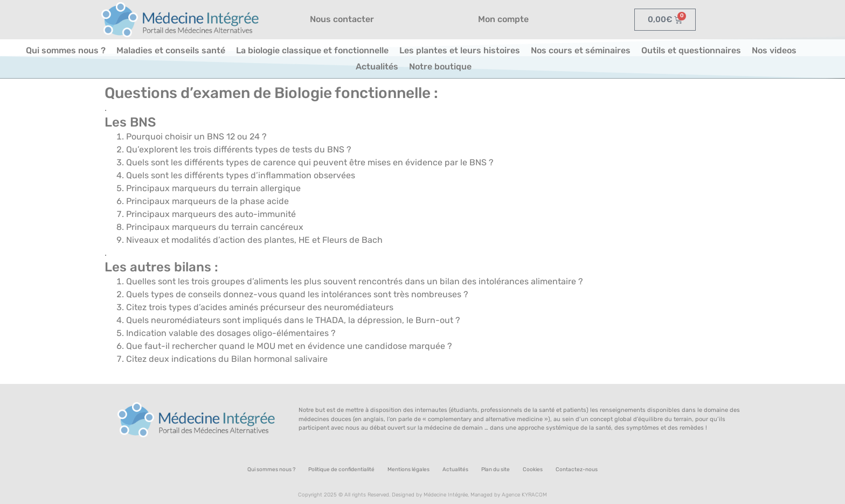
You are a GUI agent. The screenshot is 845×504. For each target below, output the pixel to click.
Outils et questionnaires (691, 50)
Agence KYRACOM (524, 495)
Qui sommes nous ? (66, 50)
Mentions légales (408, 470)
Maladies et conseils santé (171, 50)
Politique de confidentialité (341, 470)
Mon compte (503, 19)
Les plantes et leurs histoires (460, 50)
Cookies (533, 470)
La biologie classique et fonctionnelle (312, 50)
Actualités (377, 66)
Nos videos (774, 50)
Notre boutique (440, 66)
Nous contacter (342, 19)
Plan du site (496, 470)
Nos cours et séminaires (581, 50)
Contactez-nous (577, 470)
